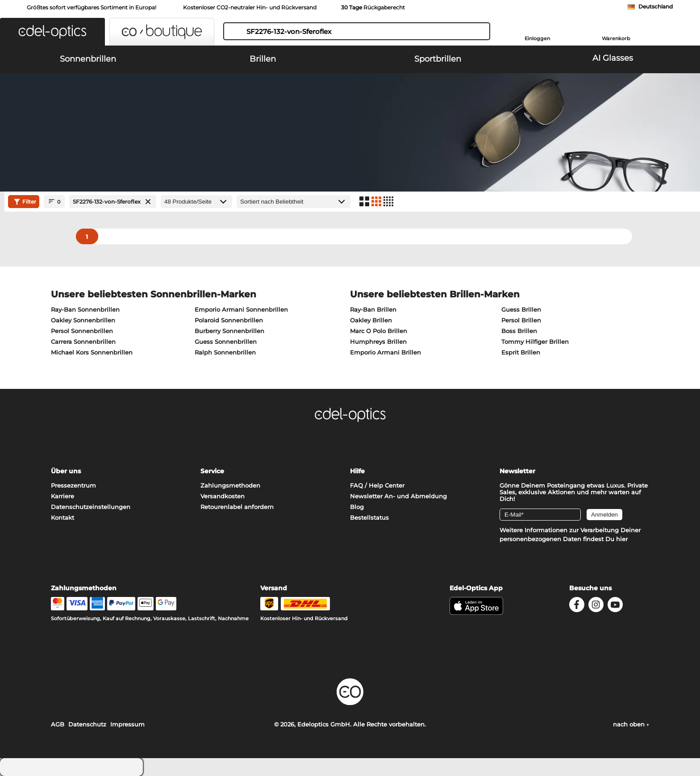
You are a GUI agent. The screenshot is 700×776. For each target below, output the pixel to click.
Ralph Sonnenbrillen (225, 352)
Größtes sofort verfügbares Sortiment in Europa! (92, 7)
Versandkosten (223, 496)
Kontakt (62, 517)
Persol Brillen (521, 320)
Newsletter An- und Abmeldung (398, 496)
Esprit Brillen (521, 352)
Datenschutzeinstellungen (91, 507)
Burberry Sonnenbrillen (229, 331)
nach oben (631, 724)
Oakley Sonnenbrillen (83, 320)
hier (622, 539)
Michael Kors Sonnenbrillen (92, 352)
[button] (52, 32)
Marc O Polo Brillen (379, 331)
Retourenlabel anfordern (237, 507)
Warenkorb (616, 38)
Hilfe (357, 471)
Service (212, 471)
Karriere (62, 496)
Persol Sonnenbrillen (82, 331)
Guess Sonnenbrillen (226, 342)
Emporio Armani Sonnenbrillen (241, 309)
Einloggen (537, 38)
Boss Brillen (519, 331)
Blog (357, 507)
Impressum (127, 724)
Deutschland (656, 6)
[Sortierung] (294, 202)
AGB (58, 724)
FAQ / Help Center (377, 485)
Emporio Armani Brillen (385, 352)
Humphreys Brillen (378, 342)
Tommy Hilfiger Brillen (535, 342)
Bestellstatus (369, 517)
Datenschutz (87, 724)
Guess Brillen (521, 309)
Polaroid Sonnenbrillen (229, 320)
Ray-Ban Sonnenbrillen (85, 309)
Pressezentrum (73, 485)
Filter (24, 202)
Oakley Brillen (371, 320)
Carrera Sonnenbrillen (83, 342)
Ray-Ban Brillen (373, 309)
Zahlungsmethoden (230, 485)
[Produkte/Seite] (196, 202)
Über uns (66, 471)
